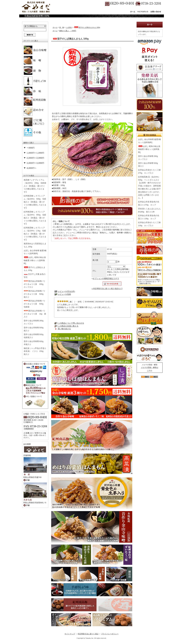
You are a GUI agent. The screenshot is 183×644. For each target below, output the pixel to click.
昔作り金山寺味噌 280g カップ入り (35, 322)
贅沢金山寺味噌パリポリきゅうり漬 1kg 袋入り (35, 314)
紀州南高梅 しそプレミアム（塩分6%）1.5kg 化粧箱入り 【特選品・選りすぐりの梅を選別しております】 (35, 234)
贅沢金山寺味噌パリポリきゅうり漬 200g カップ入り (35, 284)
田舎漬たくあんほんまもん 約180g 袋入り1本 (149, 210)
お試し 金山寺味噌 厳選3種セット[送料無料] (35, 252)
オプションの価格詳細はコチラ (106, 278)
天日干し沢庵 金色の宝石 (35, 276)
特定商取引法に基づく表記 (88, 634)
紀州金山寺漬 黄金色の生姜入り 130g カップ (149, 217)
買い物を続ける (64, 329)
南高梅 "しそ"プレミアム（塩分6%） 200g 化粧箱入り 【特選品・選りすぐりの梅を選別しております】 (35, 186)
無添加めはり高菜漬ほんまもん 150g (35, 245)
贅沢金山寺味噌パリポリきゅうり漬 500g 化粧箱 (35, 304)
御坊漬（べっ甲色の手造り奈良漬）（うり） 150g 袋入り (35, 351)
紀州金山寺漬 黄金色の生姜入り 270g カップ (149, 203)
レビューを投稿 (64, 294)
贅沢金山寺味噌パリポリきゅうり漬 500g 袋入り (35, 294)
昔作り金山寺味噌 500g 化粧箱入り (35, 336)
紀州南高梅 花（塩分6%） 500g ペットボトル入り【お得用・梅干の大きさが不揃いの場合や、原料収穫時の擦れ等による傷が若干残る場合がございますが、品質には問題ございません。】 (149, 187)
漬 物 (62, 27)
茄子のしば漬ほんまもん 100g (35, 269)
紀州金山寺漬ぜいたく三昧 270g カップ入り (149, 171)
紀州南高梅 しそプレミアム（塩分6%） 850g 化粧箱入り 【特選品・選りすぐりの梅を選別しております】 (35, 218)
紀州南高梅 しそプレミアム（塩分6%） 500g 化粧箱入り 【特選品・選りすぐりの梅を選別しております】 (35, 202)
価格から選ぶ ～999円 (68, 31)
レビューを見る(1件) (66, 291)
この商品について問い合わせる (71, 323)
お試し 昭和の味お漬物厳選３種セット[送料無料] (35, 260)
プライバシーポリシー (110, 634)
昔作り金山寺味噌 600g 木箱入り (35, 343)
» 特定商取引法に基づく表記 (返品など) (107, 289)
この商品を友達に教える (68, 326)
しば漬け (69, 27)
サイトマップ (70, 634)
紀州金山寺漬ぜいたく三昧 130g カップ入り (149, 224)
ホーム (55, 27)
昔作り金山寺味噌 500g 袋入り (35, 329)
